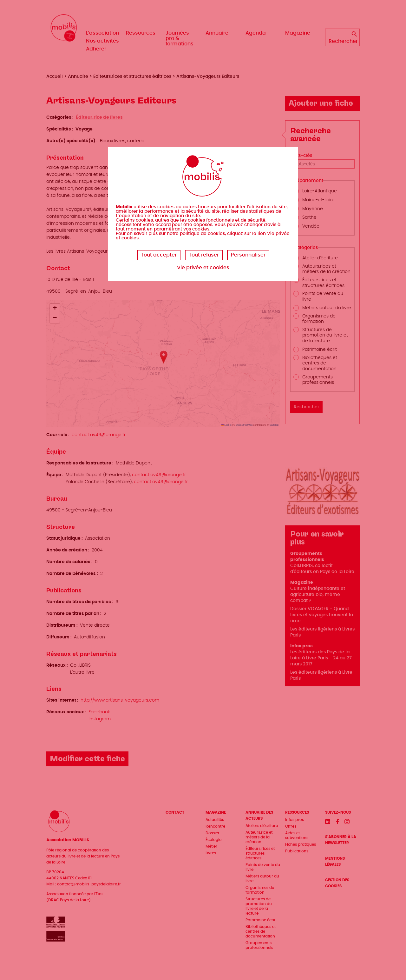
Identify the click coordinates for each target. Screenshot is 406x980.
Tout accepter (159, 255)
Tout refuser (204, 255)
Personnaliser (248, 255)
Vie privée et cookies (203, 268)
